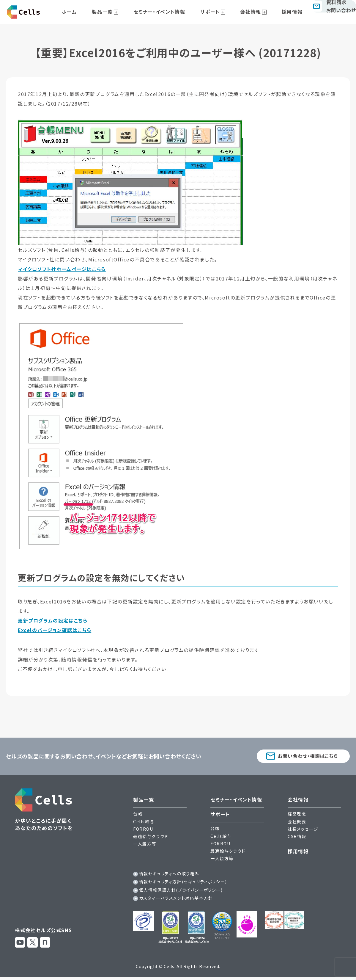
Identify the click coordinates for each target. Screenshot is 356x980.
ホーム (93, 12)
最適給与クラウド (151, 838)
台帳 (138, 815)
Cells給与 (144, 823)
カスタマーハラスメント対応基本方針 (176, 899)
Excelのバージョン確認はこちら (55, 630)
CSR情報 (297, 838)
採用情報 (281, 12)
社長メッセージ (303, 830)
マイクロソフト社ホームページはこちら (62, 269)
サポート (213, 12)
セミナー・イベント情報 (169, 12)
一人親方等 (145, 845)
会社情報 (246, 12)
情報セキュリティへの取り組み (169, 875)
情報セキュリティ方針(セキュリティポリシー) (183, 883)
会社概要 (297, 823)
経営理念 (297, 815)
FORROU (143, 830)
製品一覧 (119, 12)
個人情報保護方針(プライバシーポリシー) (181, 891)
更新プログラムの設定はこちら (53, 620)
